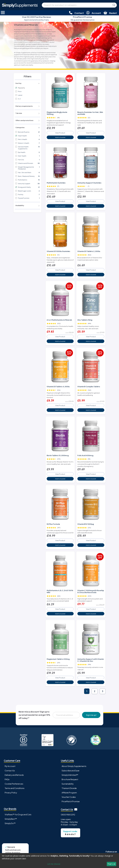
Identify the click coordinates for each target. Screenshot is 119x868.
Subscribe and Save (71, 771)
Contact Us (10, 771)
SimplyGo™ (10, 823)
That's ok (111, 864)
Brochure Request (70, 779)
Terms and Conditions (15, 788)
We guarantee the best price (83, 18)
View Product (60, 133)
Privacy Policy (11, 793)
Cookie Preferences (14, 784)
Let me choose (54, 864)
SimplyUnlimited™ (70, 775)
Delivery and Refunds (14, 775)
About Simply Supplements (74, 766)
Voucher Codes (69, 797)
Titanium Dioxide (69, 788)
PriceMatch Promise (71, 801)
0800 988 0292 (68, 815)
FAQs (7, 779)
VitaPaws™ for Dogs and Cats (18, 814)
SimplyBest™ (11, 819)
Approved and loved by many (36, 18)
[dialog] (59, 861)
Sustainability (68, 784)
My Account (10, 766)
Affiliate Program (69, 793)
